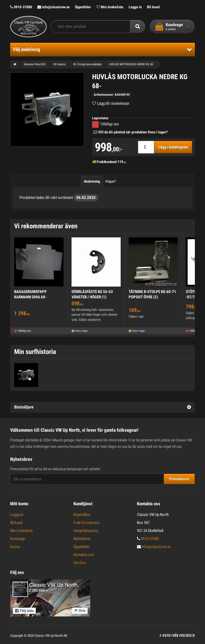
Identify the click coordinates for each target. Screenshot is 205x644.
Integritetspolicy (86, 531)
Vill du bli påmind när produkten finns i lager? (133, 132)
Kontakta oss (84, 555)
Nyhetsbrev (82, 539)
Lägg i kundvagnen (173, 147)
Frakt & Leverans (86, 523)
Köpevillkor (82, 515)
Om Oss (80, 563)
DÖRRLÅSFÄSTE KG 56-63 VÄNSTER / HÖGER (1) (92, 294)
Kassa (15, 547)
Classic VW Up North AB (51, 636)
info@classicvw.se (54, 7)
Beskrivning (92, 181)
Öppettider (83, 7)
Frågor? (111, 181)
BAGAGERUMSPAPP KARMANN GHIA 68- (30, 294)
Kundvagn (18, 539)
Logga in (135, 7)
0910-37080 (21, 7)
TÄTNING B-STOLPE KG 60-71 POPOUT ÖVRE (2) (152, 294)
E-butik (165, 636)
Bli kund (153, 7)
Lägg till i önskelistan (113, 103)
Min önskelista (110, 7)
